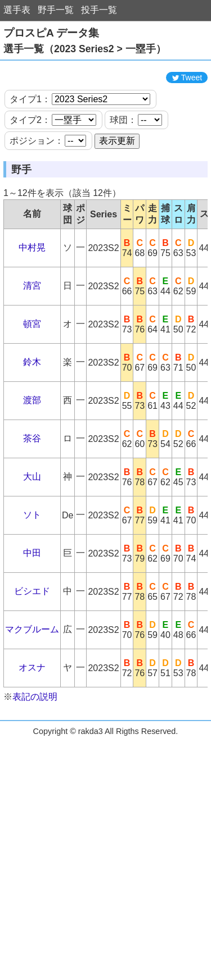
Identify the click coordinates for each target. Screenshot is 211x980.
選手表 (17, 10)
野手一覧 (56, 10)
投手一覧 (99, 10)
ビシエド (32, 619)
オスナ (32, 696)
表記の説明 (35, 725)
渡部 (32, 428)
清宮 (32, 314)
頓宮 (32, 352)
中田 (32, 581)
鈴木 (32, 390)
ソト (32, 543)
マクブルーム (32, 657)
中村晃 (32, 275)
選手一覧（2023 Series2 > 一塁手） (85, 49)
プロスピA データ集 (51, 33)
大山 (32, 505)
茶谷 (32, 466)
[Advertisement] (106, 80)
